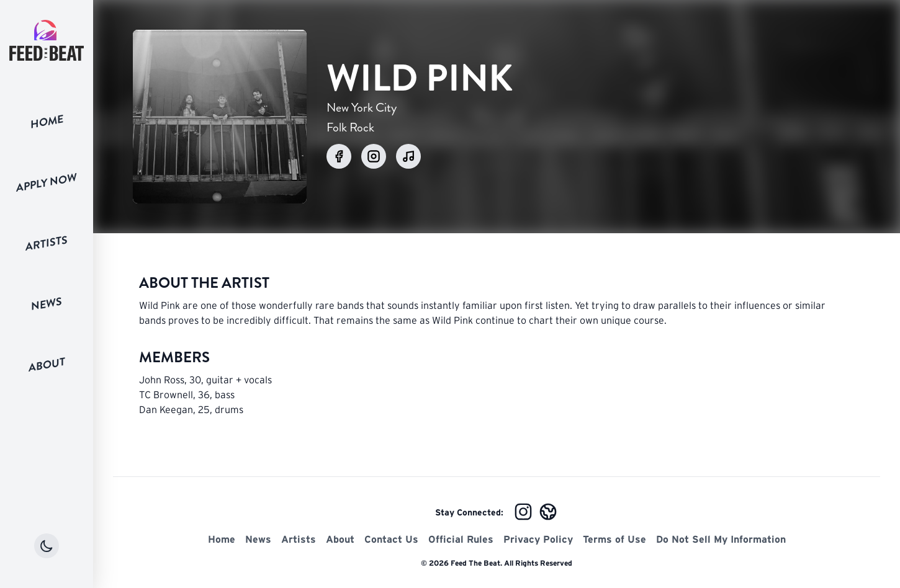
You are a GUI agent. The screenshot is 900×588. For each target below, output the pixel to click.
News (47, 304)
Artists (47, 243)
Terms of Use (614, 539)
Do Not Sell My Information (721, 539)
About (47, 364)
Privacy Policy (538, 539)
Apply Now (47, 182)
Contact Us (391, 539)
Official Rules (461, 539)
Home (47, 122)
